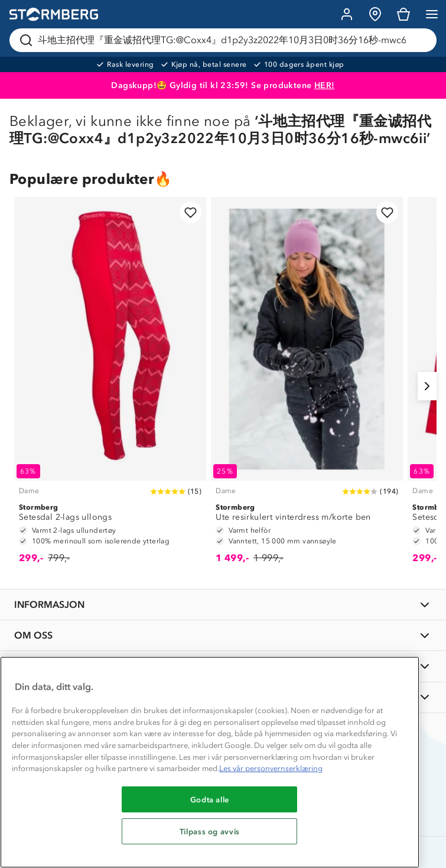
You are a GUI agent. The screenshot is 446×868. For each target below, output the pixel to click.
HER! (325, 85)
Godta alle (210, 799)
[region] (210, 762)
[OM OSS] (223, 635)
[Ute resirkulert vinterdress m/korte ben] (307, 386)
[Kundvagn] (403, 14)
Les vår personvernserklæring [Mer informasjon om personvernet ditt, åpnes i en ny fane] (271, 768)
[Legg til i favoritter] (191, 213)
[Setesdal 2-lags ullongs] (110, 386)
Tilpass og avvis (210, 831)
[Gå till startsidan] (54, 14)
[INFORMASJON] (223, 605)
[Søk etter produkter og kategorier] (225, 40)
